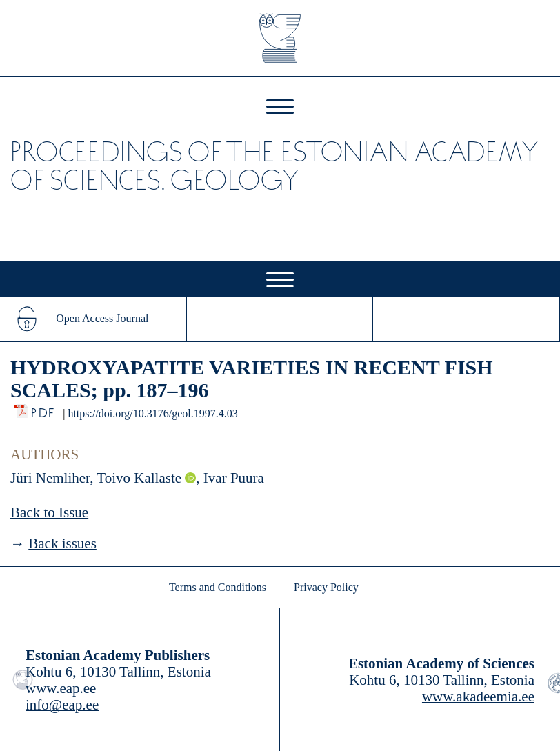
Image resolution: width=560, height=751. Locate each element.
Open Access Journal (102, 318)
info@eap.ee (62, 705)
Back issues (62, 543)
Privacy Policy (326, 587)
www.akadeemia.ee (478, 697)
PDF (44, 409)
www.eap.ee (61, 688)
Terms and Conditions (218, 587)
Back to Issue (49, 512)
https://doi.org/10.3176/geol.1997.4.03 (152, 413)
